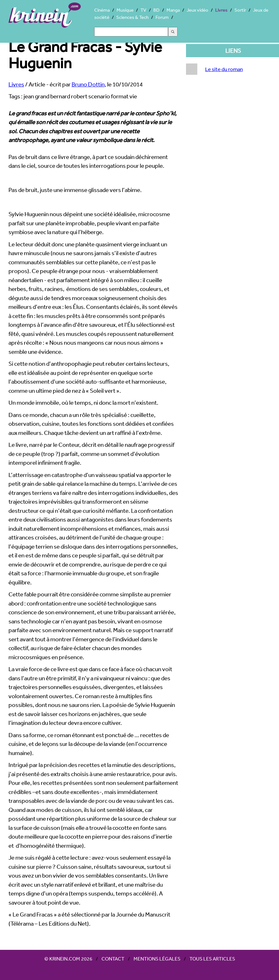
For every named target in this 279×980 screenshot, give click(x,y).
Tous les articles (212, 959)
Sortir (240, 10)
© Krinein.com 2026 (68, 959)
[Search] (131, 32)
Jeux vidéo (197, 10)
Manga (173, 10)
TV (143, 10)
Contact (113, 959)
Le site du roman (224, 69)
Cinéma (102, 10)
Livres (221, 10)
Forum (162, 17)
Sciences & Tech (132, 17)
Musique (125, 10)
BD (156, 10)
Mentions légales (157, 959)
